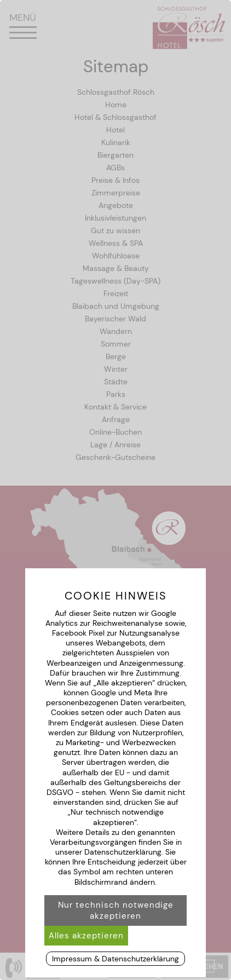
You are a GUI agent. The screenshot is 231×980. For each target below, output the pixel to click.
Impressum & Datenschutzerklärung (116, 959)
